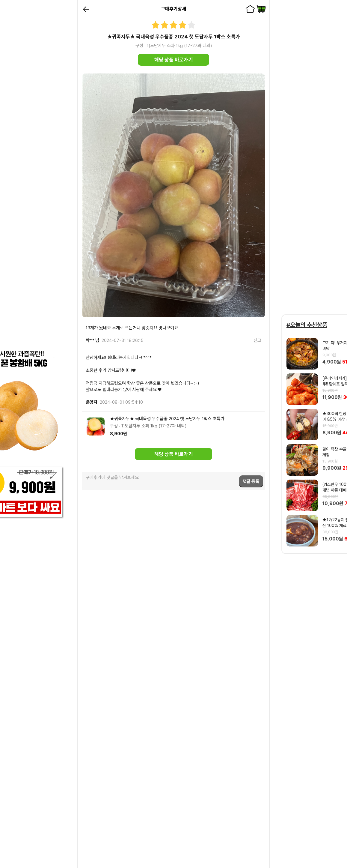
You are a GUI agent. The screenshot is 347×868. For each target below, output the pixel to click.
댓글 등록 (251, 481)
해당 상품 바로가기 (173, 60)
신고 (257, 340)
